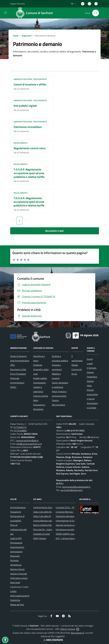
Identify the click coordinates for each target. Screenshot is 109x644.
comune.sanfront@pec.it (27, 440)
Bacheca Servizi (17, 569)
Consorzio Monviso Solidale (68, 512)
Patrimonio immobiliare (28, 127)
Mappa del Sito (17, 605)
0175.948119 (20, 427)
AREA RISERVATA (53, 640)
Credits (13, 591)
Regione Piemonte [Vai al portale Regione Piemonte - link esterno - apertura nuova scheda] (18, 4)
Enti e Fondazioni (18, 374)
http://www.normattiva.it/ (67, 529)
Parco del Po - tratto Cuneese (47, 529)
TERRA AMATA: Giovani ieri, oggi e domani (75, 534)
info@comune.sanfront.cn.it (29, 444)
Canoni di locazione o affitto (30, 84)
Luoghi (90, 363)
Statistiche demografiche (67, 516)
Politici (13, 387)
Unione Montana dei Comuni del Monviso (52, 521)
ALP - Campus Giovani (66, 538)
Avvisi (74, 374)
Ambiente (38, 365)
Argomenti (27, 36)
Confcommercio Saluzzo (44, 507)
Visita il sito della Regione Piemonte (50, 512)
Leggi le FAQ (16, 538)
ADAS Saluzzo (40, 538)
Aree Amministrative (20, 361)
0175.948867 (21, 431)
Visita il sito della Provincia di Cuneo (49, 516)
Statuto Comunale (19, 574)
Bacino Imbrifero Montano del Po (48, 525)
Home (16, 36)
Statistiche (15, 600)
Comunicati (77, 369)
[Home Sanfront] (35, 13)
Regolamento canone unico (30, 148)
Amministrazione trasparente (30, 79)
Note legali (15, 582)
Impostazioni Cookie (19, 587)
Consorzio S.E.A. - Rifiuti (67, 507)
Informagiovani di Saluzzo (67, 521)
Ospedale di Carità (41, 534)
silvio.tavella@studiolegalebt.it (76, 487)
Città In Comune (68, 629)
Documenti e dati (54, 231)
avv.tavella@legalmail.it (72, 490)
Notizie (75, 365)
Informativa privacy (19, 578)
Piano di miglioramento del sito (18, 529)
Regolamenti (21, 143)
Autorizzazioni (40, 383)
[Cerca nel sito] (95, 13)
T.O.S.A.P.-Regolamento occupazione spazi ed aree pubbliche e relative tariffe (29, 202)
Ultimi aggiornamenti (20, 596)
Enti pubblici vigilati (25, 106)
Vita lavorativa (58, 405)
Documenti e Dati (18, 369)
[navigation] (6, 13)
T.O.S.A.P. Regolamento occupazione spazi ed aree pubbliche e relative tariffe (29, 173)
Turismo (55, 400)
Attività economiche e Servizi (92, 394)
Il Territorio (92, 368)
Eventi (90, 359)
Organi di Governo (18, 356)
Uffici (12, 365)
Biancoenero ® (78, 633)
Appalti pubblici (40, 378)
